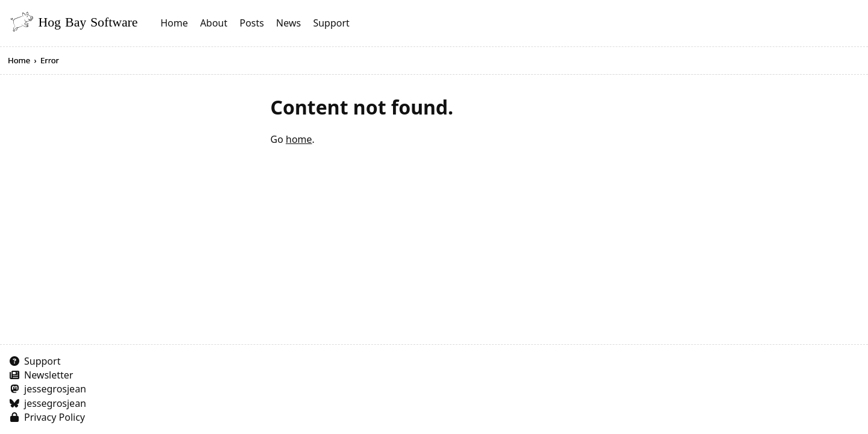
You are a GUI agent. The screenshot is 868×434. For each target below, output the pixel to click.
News (288, 23)
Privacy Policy (55, 417)
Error (50, 60)
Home (174, 23)
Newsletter (49, 375)
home (299, 139)
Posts (251, 23)
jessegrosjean (55, 389)
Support (331, 23)
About (214, 23)
